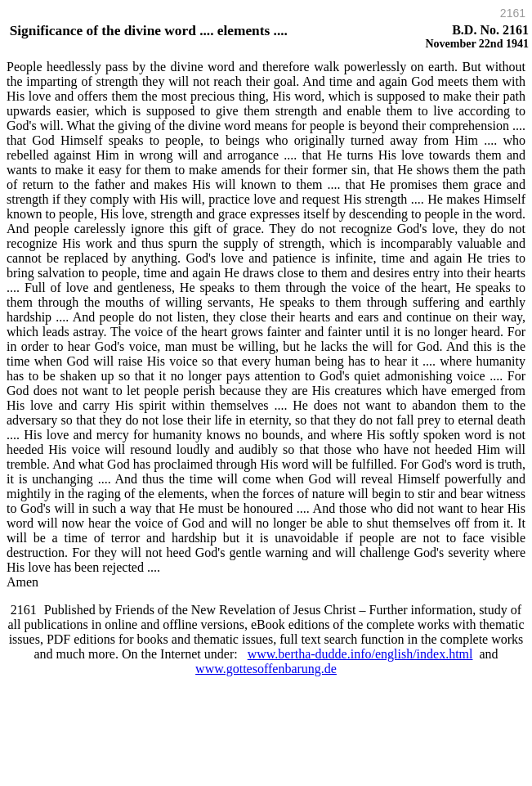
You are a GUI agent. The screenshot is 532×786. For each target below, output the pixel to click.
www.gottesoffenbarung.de (266, 669)
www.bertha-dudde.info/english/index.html (360, 654)
